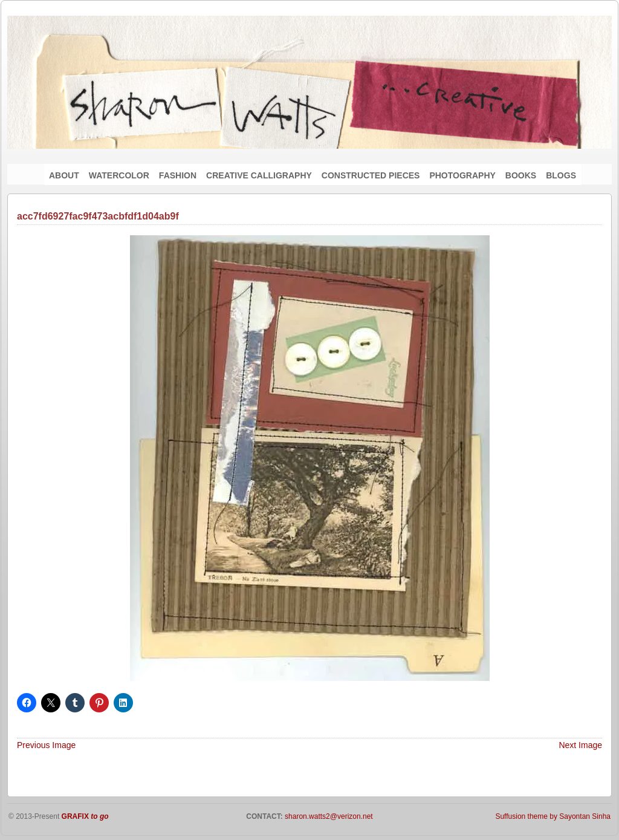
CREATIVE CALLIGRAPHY (259, 175)
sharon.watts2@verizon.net (328, 816)
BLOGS (561, 175)
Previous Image (46, 745)
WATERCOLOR (119, 175)
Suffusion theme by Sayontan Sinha (553, 816)
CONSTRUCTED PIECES (371, 175)
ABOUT (64, 175)
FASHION (178, 175)
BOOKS (521, 175)
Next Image (580, 745)
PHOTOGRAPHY (462, 175)
